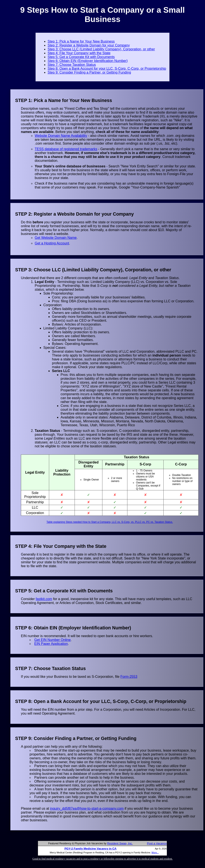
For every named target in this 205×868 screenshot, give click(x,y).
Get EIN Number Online (52, 640)
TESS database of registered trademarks (66, 149)
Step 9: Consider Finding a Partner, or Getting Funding (89, 72)
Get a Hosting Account (52, 243)
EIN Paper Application (51, 644)
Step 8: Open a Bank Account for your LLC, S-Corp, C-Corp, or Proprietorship (107, 69)
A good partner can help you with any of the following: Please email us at (110, 778)
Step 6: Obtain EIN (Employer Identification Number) (88, 61)
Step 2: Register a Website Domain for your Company (89, 45)
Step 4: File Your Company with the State (79, 53)
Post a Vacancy (157, 843)
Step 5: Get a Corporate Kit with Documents (81, 57)
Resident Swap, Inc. (120, 843)
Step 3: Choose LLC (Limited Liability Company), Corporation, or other (101, 49)
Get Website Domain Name (56, 238)
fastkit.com (44, 599)
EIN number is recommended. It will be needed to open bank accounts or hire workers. (87, 636)
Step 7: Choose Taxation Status (72, 65)
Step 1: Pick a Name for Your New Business (81, 41)
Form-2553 (129, 677)
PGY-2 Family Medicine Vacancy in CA (90, 849)
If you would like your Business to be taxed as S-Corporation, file (71, 677)
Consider (28, 599)
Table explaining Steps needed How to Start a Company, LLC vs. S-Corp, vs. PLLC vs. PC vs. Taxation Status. (110, 522)
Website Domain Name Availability (61, 136)
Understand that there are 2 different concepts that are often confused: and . (110, 396)
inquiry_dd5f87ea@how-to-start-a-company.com (87, 809)
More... (155, 853)
